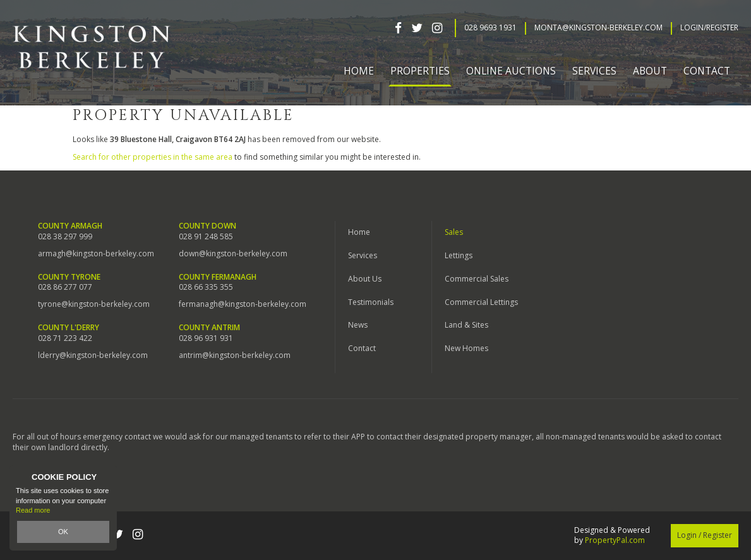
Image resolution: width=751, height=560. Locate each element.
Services (363, 255)
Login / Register (705, 535)
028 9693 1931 (490, 28)
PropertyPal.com (615, 540)
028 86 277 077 (65, 287)
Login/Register (709, 28)
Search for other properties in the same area (153, 157)
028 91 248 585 (206, 237)
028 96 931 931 (206, 338)
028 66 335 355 (206, 287)
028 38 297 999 (65, 237)
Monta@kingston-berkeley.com (598, 28)
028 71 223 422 (65, 338)
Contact (707, 71)
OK (63, 532)
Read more (33, 511)
